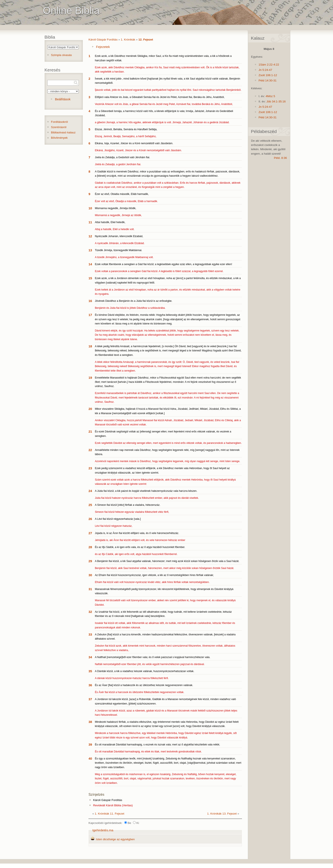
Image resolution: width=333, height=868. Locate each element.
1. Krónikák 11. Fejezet (109, 814)
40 (90, 758)
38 (90, 722)
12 (90, 236)
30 (90, 575)
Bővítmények (59, 138)
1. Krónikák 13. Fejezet (222, 814)
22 (90, 450)
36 (90, 685)
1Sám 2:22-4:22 (269, 65)
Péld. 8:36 (280, 158)
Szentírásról (59, 127)
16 (90, 301)
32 (90, 612)
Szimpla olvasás (61, 55)
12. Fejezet (146, 40)
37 (90, 699)
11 (90, 222)
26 (90, 519)
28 (90, 547)
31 (90, 589)
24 (90, 491)
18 (90, 346)
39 (90, 744)
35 (90, 671)
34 (90, 657)
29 (90, 561)
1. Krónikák (128, 40)
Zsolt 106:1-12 (268, 75)
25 (90, 505)
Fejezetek (103, 47)
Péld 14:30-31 (267, 80)
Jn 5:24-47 (265, 70)
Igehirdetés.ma (103, 830)
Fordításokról (59, 122)
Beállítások (63, 99)
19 (90, 378)
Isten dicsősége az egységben (115, 839)
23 (90, 468)
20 (90, 409)
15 (90, 278)
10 (90, 208)
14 (90, 264)
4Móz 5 (270, 96)
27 (90, 533)
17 (90, 315)
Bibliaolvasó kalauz (63, 132)
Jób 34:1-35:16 (276, 101)
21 (90, 431)
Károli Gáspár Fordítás (103, 40)
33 (90, 634)
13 (90, 250)
